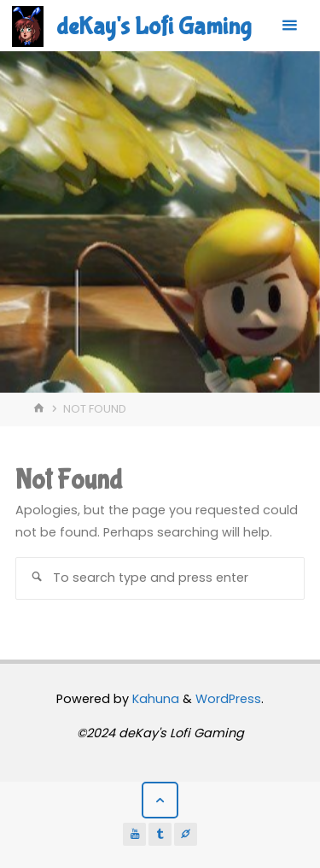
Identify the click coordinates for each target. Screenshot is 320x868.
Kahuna (154, 699)
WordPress (228, 699)
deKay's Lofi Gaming (154, 26)
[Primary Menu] (289, 26)
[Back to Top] (160, 800)
